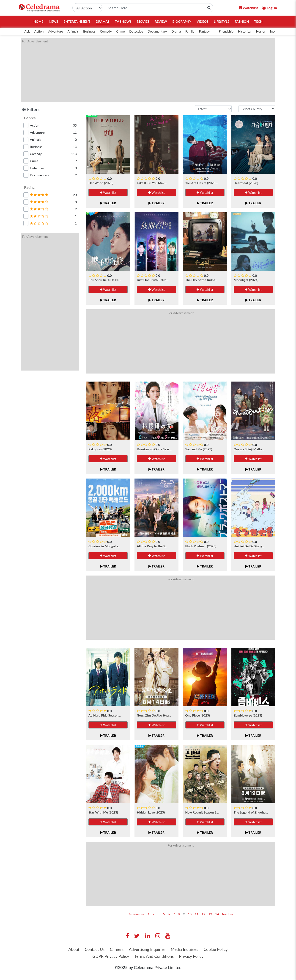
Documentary (157, 31)
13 (210, 914)
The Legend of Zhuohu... (251, 812)
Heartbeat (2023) (246, 183)
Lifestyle (222, 21)
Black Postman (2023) (201, 546)
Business (89, 31)
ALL (27, 31)
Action (39, 31)
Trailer (108, 203)
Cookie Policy (217, 949)
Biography (182, 21)
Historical (245, 31)
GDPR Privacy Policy (110, 956)
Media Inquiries (185, 949)
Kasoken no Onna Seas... (154, 449)
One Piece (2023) (198, 715)
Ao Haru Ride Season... (105, 715)
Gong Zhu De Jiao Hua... (154, 715)
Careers (116, 949)
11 (197, 914)
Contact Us (94, 949)
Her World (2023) (101, 183)
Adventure (55, 31)
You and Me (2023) (199, 449)
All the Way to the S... (152, 546)
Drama (176, 31)
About (73, 949)
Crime (121, 31)
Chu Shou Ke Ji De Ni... (105, 280)
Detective (136, 31)
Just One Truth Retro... (153, 280)
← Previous (136, 914)
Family (190, 31)
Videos (202, 21)
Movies (143, 21)
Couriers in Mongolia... (104, 546)
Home (38, 21)
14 (217, 914)
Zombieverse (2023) (248, 715)
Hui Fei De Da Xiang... (249, 546)
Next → (227, 914)
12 (203, 914)
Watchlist (108, 192)
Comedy (106, 31)
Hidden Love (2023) (151, 812)
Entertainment (77, 21)
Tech (258, 21)
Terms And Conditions (154, 956)
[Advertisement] (148, 70)
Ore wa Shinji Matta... (249, 449)
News (53, 21)
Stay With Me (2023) (103, 812)
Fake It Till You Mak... (152, 183)
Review (161, 21)
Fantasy (204, 31)
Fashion (242, 21)
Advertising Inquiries (147, 949)
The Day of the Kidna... (201, 280)
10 (190, 914)
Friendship (226, 31)
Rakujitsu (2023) (100, 449)
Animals (73, 31)
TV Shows (123, 21)
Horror (261, 31)
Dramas (103, 21)
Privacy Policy (192, 956)
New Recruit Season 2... (202, 812)
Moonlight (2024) (246, 280)
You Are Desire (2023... (202, 183)
